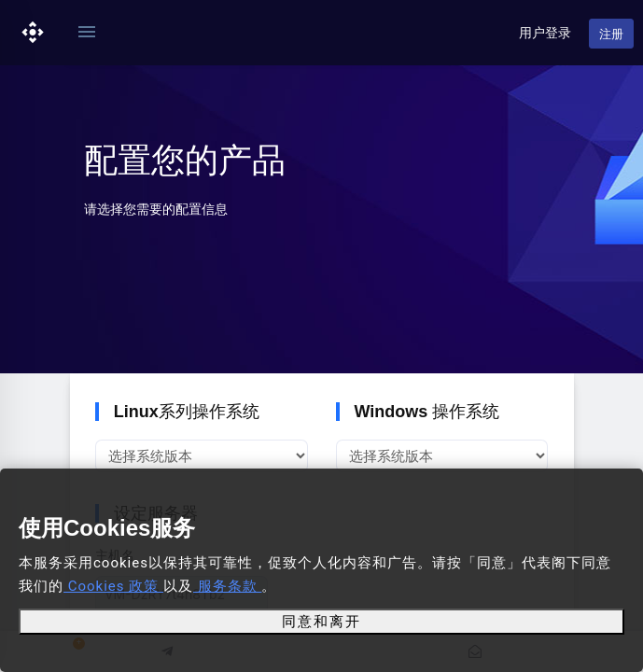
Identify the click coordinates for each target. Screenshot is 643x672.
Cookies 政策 (113, 586)
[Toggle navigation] (87, 33)
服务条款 (227, 586)
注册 (611, 34)
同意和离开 (321, 622)
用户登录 (545, 33)
